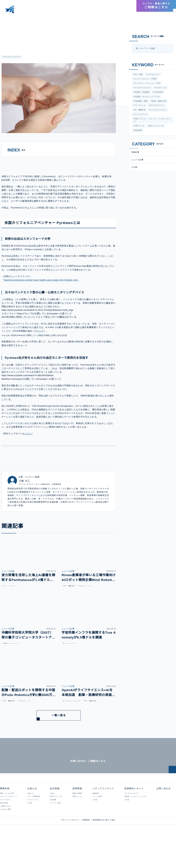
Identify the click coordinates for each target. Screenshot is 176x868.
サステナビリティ (157, 106)
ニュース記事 (137, 161)
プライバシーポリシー (70, 849)
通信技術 (138, 131)
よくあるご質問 (5, 838)
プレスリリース (33, 828)
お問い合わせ (163, 817)
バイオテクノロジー (158, 110)
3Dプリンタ (139, 127)
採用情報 (127, 6)
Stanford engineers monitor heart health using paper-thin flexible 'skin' (43, 300)
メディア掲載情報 (33, 825)
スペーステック (141, 115)
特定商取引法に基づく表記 (104, 849)
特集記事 (5, 33)
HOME (6, 19)
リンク (40, 351)
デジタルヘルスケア (12, 57)
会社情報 (116, 6)
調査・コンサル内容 (7, 822)
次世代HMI (158, 92)
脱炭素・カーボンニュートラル (147, 97)
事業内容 (64, 10)
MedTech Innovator (12, 399)
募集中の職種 (77, 822)
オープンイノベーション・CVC (147, 84)
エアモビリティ (153, 74)
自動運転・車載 (141, 102)
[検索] (170, 48)
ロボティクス (161, 88)
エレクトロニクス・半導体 (145, 79)
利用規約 (86, 849)
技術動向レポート (107, 10)
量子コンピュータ (156, 127)
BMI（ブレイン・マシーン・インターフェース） (152, 121)
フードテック (140, 106)
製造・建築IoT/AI (159, 102)
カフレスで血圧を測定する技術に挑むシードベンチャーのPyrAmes (58, 19)
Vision (52, 822)
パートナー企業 (55, 832)
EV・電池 (138, 74)
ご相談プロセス (5, 835)
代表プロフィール (56, 825)
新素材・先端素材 (142, 92)
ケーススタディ (5, 828)
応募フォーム (77, 825)
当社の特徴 (4, 832)
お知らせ (126, 10)
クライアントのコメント (9, 825)
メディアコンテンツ (83, 10)
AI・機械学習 (140, 110)
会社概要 (53, 828)
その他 (134, 168)
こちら (28, 453)
